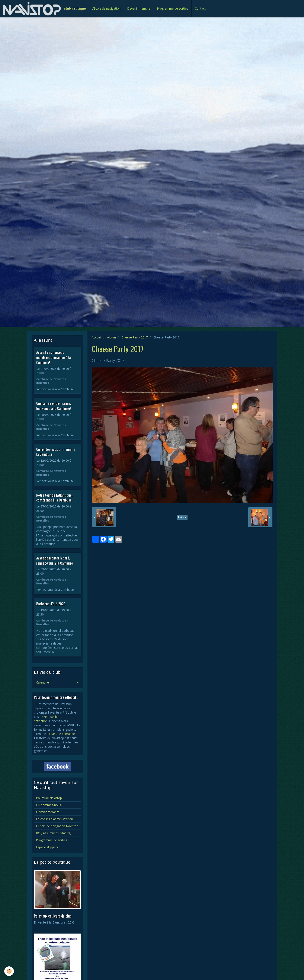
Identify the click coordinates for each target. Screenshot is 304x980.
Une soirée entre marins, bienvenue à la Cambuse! (54, 406)
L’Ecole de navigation (106, 8)
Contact (200, 8)
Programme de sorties (173, 8)
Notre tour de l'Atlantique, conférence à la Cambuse (54, 497)
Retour (182, 517)
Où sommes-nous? (49, 805)
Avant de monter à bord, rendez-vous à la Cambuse (55, 560)
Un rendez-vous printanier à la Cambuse (56, 452)
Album (111, 337)
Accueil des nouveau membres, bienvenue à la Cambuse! (54, 357)
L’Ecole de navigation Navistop (57, 826)
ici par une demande (61, 734)
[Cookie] (9, 971)
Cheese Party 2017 (135, 337)
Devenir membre (139, 8)
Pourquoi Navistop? (50, 798)
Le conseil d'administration (55, 819)
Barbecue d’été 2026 (51, 604)
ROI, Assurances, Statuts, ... (55, 833)
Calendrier (43, 682)
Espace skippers (47, 847)
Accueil (97, 337)
